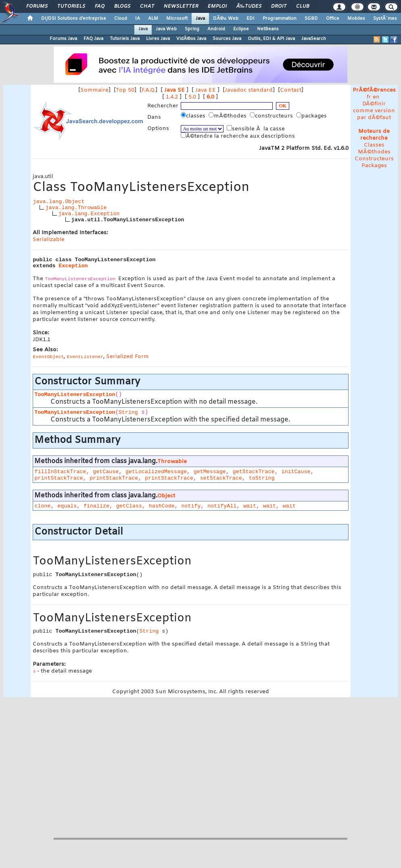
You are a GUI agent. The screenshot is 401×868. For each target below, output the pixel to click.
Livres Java (158, 39)
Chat (147, 6)
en (376, 97)
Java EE (206, 90)
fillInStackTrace (60, 472)
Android (216, 29)
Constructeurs (374, 159)
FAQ (100, 6)
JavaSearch (314, 39)
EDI (251, 19)
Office (333, 19)
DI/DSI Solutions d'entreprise (74, 19)
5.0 (192, 97)
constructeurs (272, 116)
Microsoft (177, 19)
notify (191, 506)
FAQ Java (93, 39)
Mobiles (356, 19)
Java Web (166, 29)
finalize (96, 506)
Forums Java (63, 39)
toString (262, 478)
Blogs (122, 6)
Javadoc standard (249, 90)
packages (312, 116)
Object (166, 496)
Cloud (121, 19)
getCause (106, 472)
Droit (279, 6)
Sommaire (94, 90)
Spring (192, 29)
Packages (374, 166)
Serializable (49, 240)
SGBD (311, 19)
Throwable (172, 462)
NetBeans (268, 29)
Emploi (217, 6)
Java (200, 19)
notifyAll (222, 506)
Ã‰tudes (249, 6)
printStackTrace (58, 478)
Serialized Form (127, 357)
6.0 (210, 97)
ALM (153, 19)
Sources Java (227, 39)
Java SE (174, 90)
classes (194, 116)
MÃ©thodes (374, 152)
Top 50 (125, 90)
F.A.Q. (148, 90)
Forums (37, 6)
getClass (129, 506)
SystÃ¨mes (385, 19)
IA (138, 19)
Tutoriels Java (125, 39)
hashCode (162, 506)
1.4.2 (172, 97)
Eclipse (241, 29)
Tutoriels (71, 6)
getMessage (210, 472)
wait (250, 506)
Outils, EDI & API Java (271, 39)
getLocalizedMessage (156, 472)
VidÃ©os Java (191, 39)
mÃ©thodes (228, 116)
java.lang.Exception (89, 214)
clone (42, 506)
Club (303, 6)
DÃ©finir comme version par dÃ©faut (374, 111)
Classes (374, 145)
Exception (73, 266)
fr (369, 97)
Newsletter (181, 6)
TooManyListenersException (75, 395)
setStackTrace (221, 478)
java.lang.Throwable (76, 208)
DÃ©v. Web (226, 19)
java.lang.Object (58, 202)
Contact (291, 90)
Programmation (280, 19)
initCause (296, 472)
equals (67, 506)
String (128, 412)
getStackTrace (254, 472)
